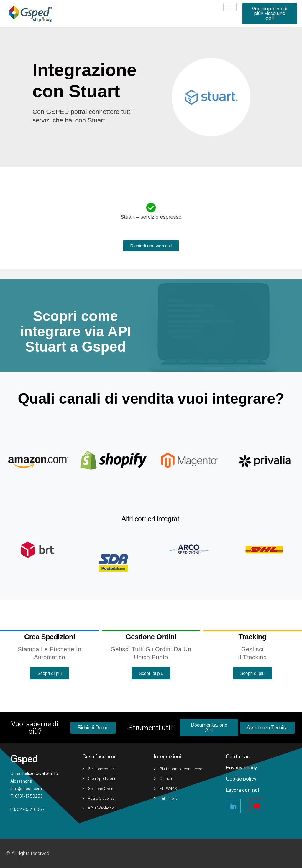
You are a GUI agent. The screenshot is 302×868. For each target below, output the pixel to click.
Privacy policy (242, 767)
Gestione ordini (151, 637)
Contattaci (238, 756)
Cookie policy (241, 779)
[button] (270, 14)
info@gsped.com (26, 788)
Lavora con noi (242, 790)
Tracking (253, 637)
